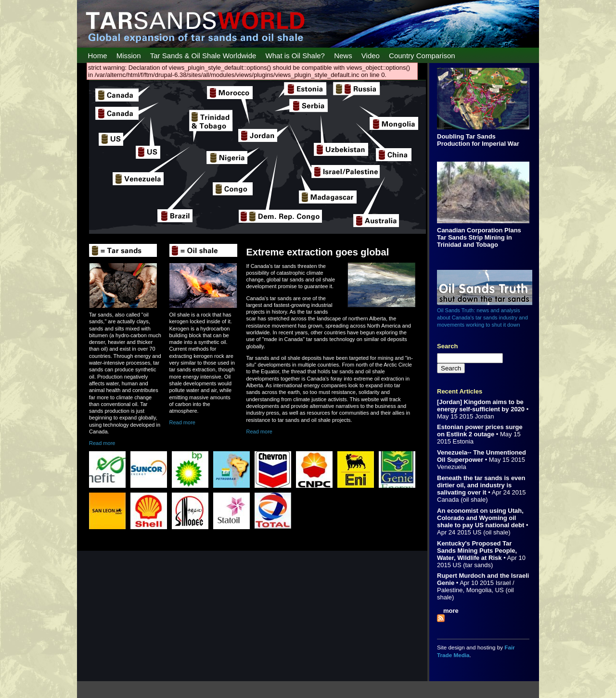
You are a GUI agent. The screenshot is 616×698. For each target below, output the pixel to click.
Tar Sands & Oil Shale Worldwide (203, 56)
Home (98, 56)
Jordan (485, 416)
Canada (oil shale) (462, 500)
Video (371, 56)
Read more (102, 443)
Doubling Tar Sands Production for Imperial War (478, 140)
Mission (129, 56)
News (343, 56)
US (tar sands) (473, 565)
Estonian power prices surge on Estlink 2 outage (480, 431)
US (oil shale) (491, 532)
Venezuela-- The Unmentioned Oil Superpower (481, 456)
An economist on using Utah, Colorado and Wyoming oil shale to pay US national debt (481, 518)
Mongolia (479, 590)
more (451, 611)
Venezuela (452, 467)
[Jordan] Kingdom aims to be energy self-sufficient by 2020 (481, 406)
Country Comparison (422, 56)
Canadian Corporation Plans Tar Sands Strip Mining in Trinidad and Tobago (479, 237)
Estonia (463, 441)
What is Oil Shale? (295, 56)
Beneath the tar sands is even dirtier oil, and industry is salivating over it (481, 485)
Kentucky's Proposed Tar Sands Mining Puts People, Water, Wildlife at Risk (477, 551)
